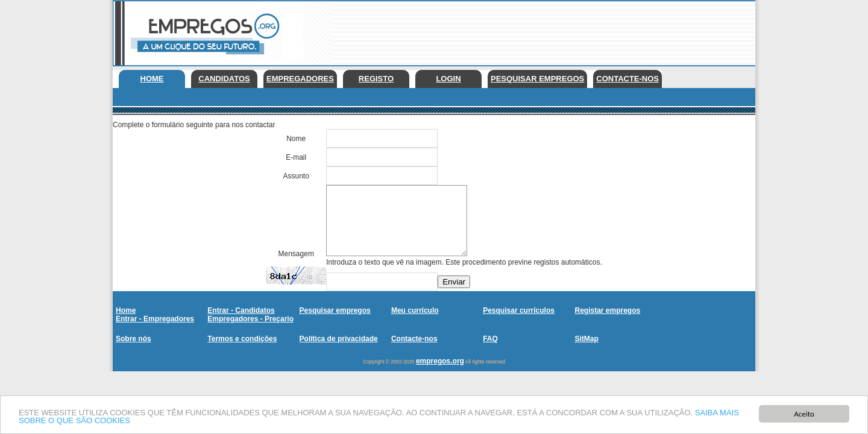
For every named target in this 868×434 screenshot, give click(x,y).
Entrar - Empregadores (155, 319)
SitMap (586, 339)
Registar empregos (607, 310)
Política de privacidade (339, 339)
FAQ (490, 339)
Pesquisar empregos (537, 79)
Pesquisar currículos (519, 310)
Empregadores (300, 79)
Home (152, 79)
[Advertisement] (536, 30)
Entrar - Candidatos (241, 310)
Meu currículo (415, 310)
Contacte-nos (627, 79)
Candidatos (224, 79)
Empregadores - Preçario (250, 319)
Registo (376, 79)
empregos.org (440, 361)
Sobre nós (134, 339)
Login (448, 79)
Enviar (454, 282)
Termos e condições (242, 339)
